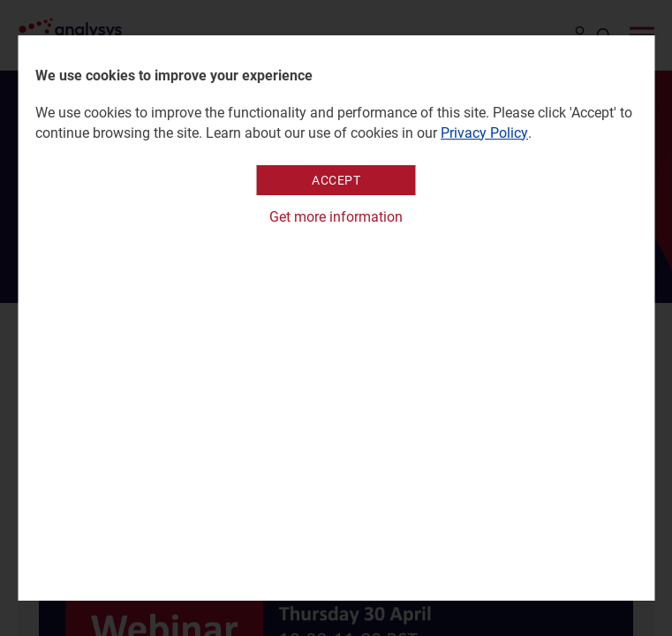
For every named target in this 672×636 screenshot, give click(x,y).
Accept (336, 180)
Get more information (336, 217)
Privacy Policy (484, 133)
